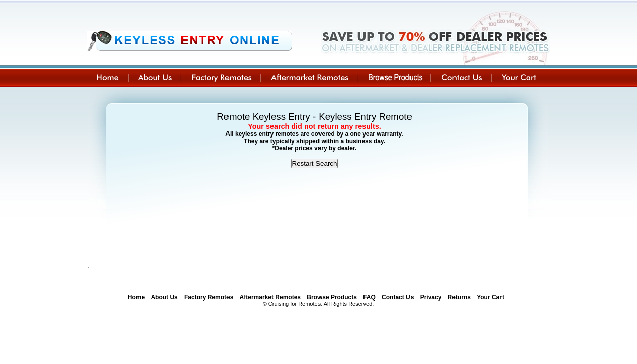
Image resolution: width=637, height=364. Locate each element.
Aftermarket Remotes (270, 297)
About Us (164, 297)
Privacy (431, 297)
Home (136, 297)
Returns (459, 297)
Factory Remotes (209, 297)
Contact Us (398, 297)
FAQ (369, 297)
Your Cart (490, 297)
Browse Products (332, 297)
